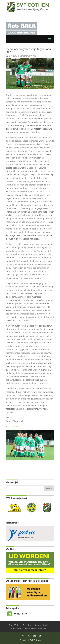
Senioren (24, 56)
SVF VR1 (33, 56)
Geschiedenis (42, 625)
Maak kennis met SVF (36, 628)
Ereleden (27, 625)
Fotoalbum (16, 628)
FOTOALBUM (12, 426)
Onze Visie (14, 625)
